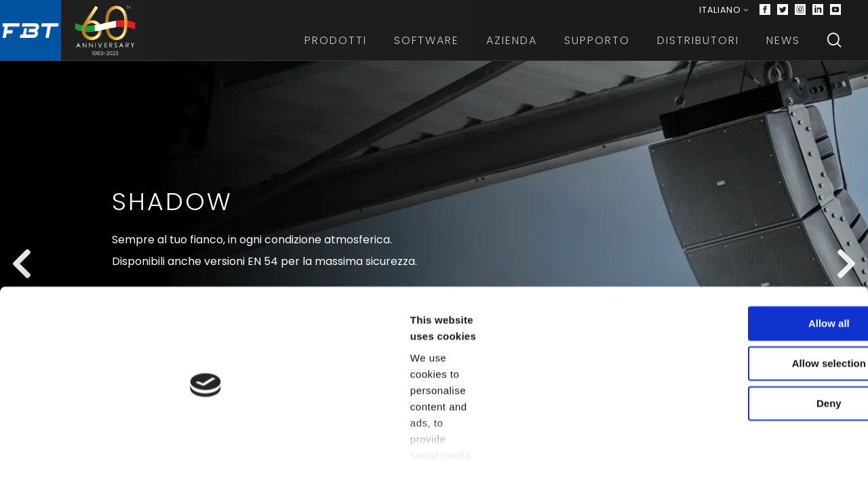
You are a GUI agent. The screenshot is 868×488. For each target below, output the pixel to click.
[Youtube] (835, 14)
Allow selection (754, 362)
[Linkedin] (818, 14)
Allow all (755, 322)
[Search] (834, 47)
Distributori (698, 47)
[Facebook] (765, 14)
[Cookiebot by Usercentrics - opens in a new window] (88, 462)
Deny (755, 402)
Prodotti (336, 47)
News (783, 47)
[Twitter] (783, 14)
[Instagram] (800, 14)
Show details (712, 461)
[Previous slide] (22, 287)
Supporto (597, 47)
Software (427, 47)
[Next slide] (846, 287)
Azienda (512, 47)
